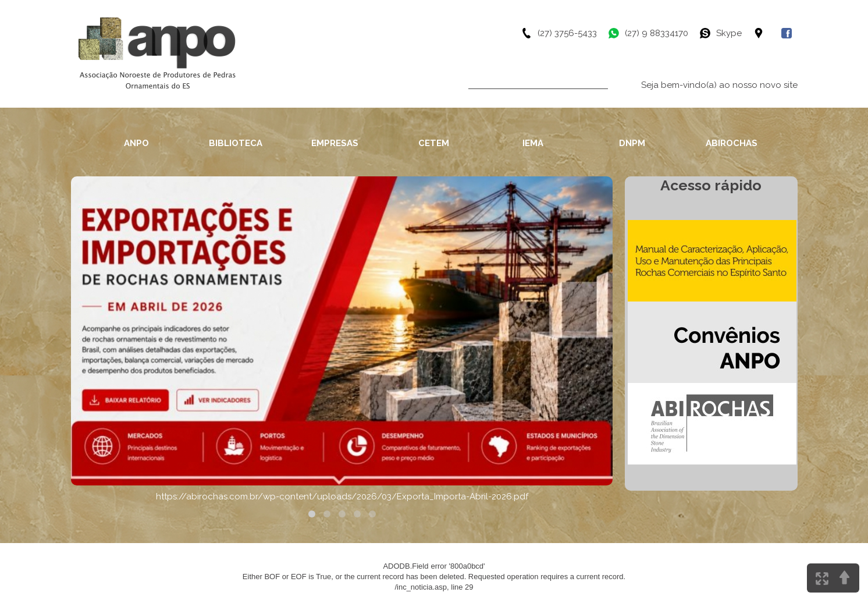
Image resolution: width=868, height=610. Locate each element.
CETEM (434, 143)
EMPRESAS (335, 143)
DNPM (632, 143)
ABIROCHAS (732, 143)
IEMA (533, 143)
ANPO (136, 143)
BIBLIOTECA (236, 143)
